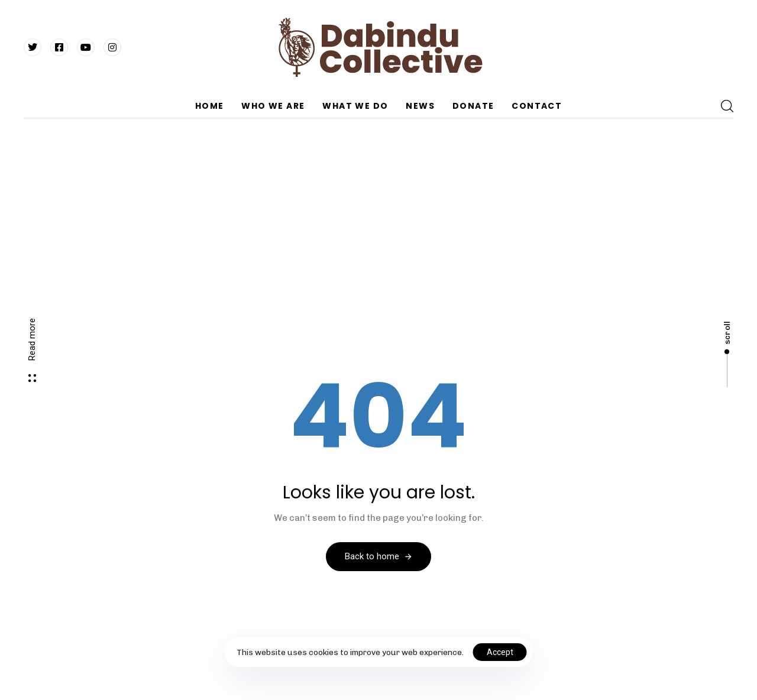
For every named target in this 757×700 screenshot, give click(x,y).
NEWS (420, 106)
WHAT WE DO (355, 106)
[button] (727, 106)
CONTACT (537, 106)
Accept (500, 652)
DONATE (473, 106)
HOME (210, 106)
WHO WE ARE (273, 106)
